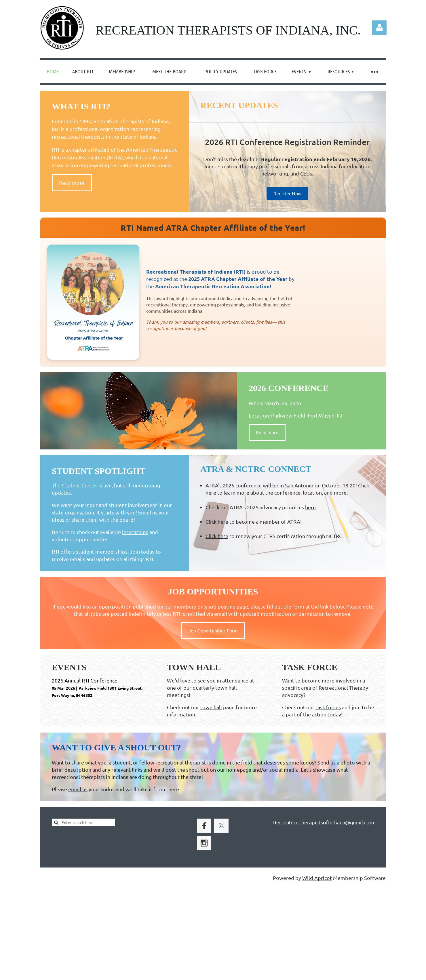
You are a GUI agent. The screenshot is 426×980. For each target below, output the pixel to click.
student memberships (102, 551)
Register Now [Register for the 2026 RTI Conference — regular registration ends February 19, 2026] (287, 193)
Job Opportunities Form (213, 630)
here (310, 507)
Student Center (79, 485)
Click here (217, 522)
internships (135, 532)
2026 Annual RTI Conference (85, 680)
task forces (328, 707)
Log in (379, 28)
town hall (211, 707)
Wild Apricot (317, 878)
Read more (72, 183)
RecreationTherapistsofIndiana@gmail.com (324, 822)
